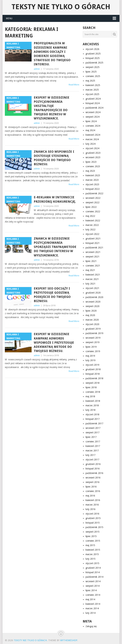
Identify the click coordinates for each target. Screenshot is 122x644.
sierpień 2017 (93, 433)
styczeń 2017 (92, 460)
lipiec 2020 (91, 311)
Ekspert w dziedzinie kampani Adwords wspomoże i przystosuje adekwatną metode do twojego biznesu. (54, 342)
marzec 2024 (92, 139)
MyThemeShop (69, 640)
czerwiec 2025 (93, 76)
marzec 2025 (92, 90)
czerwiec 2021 (93, 266)
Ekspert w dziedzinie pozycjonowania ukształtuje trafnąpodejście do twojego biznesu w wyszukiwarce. (52, 108)
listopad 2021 (93, 243)
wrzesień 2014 (93, 581)
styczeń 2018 (92, 414)
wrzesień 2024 (93, 112)
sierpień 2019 (93, 342)
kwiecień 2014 (93, 604)
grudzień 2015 (93, 518)
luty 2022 (90, 230)
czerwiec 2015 (93, 541)
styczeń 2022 (92, 234)
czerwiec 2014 (93, 595)
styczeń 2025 (92, 94)
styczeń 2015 (92, 563)
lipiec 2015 (91, 536)
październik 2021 (94, 248)
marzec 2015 (92, 554)
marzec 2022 (92, 225)
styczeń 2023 (92, 184)
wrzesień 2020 (93, 302)
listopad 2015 (93, 523)
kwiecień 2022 (93, 221)
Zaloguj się (91, 626)
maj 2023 (90, 171)
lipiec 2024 (91, 121)
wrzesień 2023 (93, 157)
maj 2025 (90, 81)
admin (37, 69)
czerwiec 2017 (93, 442)
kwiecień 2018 (93, 401)
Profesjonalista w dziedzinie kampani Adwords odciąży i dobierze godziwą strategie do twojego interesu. (52, 54)
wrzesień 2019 (93, 338)
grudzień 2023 (93, 153)
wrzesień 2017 (93, 428)
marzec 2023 (92, 180)
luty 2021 (90, 284)
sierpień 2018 (93, 383)
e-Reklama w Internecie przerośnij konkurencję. (55, 199)
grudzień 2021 (93, 239)
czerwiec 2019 (93, 351)
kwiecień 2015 (93, 550)
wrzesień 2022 (93, 198)
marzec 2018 (92, 405)
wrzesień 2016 (93, 478)
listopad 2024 (93, 103)
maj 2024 (90, 130)
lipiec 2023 (91, 162)
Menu (9, 18)
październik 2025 (94, 63)
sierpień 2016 (93, 482)
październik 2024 (94, 108)
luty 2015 (90, 559)
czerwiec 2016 (93, 491)
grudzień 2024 (93, 99)
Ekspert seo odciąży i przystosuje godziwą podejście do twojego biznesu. (52, 295)
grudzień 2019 (93, 329)
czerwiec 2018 (93, 392)
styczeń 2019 (92, 365)
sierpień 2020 (93, 306)
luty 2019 (90, 360)
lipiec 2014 (91, 590)
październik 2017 (94, 423)
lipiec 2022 (91, 207)
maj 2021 (90, 270)
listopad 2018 (93, 374)
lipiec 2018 (91, 387)
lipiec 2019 (91, 347)
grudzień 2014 (93, 568)
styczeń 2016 (92, 514)
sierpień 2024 (93, 117)
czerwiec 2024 (93, 126)
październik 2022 (94, 193)
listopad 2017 (93, 419)
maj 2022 (90, 216)
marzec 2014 (92, 608)
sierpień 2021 (93, 257)
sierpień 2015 (93, 532)
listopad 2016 (93, 469)
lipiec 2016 (91, 487)
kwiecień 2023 (93, 175)
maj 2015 (90, 545)
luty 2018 (90, 410)
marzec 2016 (92, 505)
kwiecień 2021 (93, 275)
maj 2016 (90, 496)
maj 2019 (90, 356)
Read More (74, 85)
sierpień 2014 (93, 586)
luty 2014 (90, 613)
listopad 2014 (93, 572)
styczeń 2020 (92, 324)
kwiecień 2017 (93, 446)
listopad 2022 (93, 189)
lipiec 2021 (91, 261)
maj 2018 (90, 396)
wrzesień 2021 (93, 252)
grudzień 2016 (93, 464)
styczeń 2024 (92, 148)
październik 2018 (94, 378)
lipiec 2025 (91, 72)
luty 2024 (90, 144)
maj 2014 (90, 599)
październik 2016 (94, 473)
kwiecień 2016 (93, 500)
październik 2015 (94, 527)
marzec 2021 (92, 279)
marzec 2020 (92, 320)
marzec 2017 (92, 451)
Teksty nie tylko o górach (61, 7)
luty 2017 (90, 455)
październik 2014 (94, 577)
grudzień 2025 (93, 54)
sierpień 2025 (93, 67)
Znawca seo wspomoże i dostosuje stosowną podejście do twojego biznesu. (54, 158)
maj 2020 (90, 315)
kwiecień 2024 (93, 135)
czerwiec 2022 (93, 211)
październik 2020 (94, 297)
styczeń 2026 (92, 49)
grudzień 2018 (93, 369)
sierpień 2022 (93, 202)
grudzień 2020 (93, 293)
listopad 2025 (93, 58)
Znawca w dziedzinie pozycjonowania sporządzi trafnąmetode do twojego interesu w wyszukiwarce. (55, 247)
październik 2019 (94, 333)
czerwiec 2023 (93, 166)
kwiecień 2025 (93, 85)
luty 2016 (90, 509)
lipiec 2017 (91, 437)
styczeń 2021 (92, 288)
